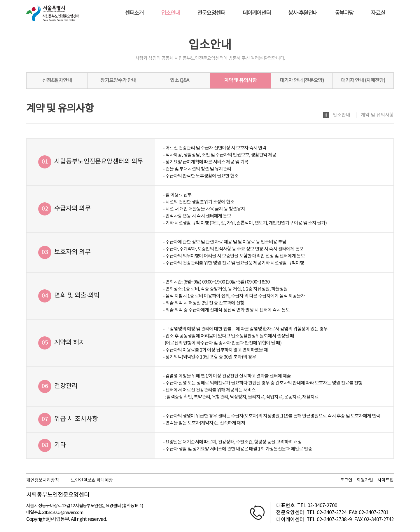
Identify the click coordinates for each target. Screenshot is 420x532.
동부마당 (344, 13)
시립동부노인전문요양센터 (58, 495)
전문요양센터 (211, 13)
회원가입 (365, 480)
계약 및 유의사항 (240, 81)
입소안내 (170, 13)
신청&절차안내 (57, 81)
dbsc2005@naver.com (63, 513)
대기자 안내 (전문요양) (302, 81)
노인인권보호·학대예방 (92, 480)
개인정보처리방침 (43, 480)
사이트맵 (386, 480)
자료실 (378, 13)
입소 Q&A (180, 81)
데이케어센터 (257, 13)
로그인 (346, 480)
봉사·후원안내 (303, 13)
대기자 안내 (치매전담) (363, 81)
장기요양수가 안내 (118, 81)
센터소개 (134, 13)
